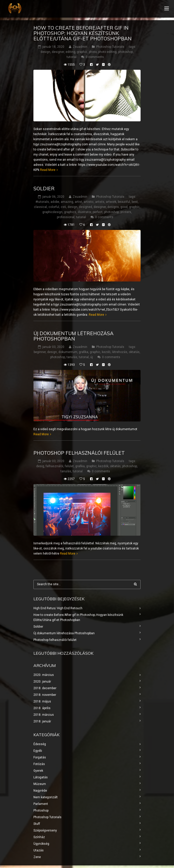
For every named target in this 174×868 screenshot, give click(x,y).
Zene (37, 857)
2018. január (42, 721)
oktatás (134, 352)
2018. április (42, 708)
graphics (70, 212)
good (124, 207)
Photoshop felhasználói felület (79, 453)
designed (85, 207)
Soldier (44, 189)
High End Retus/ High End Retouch (58, 608)
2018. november (45, 695)
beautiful (124, 202)
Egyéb (38, 751)
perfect (98, 212)
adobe (55, 202)
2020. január (42, 682)
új (92, 357)
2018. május (42, 701)
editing (70, 52)
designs (113, 207)
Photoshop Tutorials (110, 47)
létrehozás (120, 352)
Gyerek (38, 771)
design (45, 52)
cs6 (63, 207)
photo (93, 52)
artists (100, 202)
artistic (89, 202)
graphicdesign (52, 212)
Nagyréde (40, 791)
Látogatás (41, 777)
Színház (39, 837)
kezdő (106, 352)
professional (66, 217)
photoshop (126, 52)
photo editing (107, 52)
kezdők (103, 466)
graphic (82, 52)
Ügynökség (41, 844)
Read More (48, 170)
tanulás (72, 357)
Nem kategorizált (46, 797)
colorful (54, 207)
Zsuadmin (80, 47)
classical (40, 207)
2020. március (44, 675)
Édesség (40, 744)
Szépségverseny (45, 830)
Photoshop (41, 811)
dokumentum (68, 352)
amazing (67, 202)
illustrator (84, 212)
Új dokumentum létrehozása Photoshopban (73, 336)
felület (69, 466)
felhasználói (54, 466)
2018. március (44, 715)
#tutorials (42, 202)
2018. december (45, 688)
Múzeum (40, 784)
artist (78, 202)
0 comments (95, 57)
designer (58, 52)
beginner (40, 352)
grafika (84, 352)
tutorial (72, 57)
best (135, 202)
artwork (111, 202)
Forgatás (40, 757)
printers (126, 212)
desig (40, 466)
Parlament (41, 804)
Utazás (39, 850)
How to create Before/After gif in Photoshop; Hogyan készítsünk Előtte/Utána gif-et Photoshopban (83, 33)
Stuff (37, 824)
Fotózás (39, 764)
